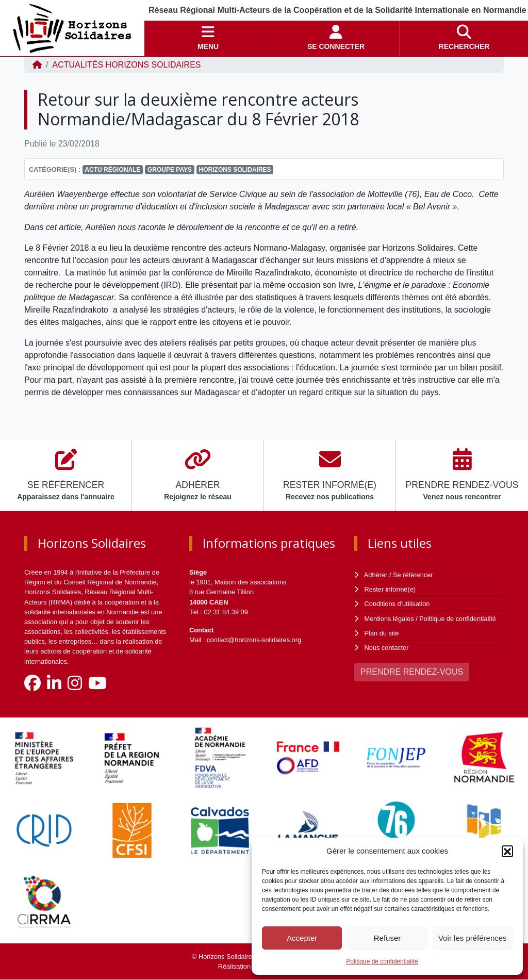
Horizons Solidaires (235, 170)
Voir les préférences (473, 938)
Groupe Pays (170, 170)
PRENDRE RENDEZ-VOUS (412, 672)
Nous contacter (387, 648)
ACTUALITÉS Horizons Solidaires (126, 65)
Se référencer (413, 575)
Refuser (387, 938)
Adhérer (376, 575)
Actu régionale (112, 170)
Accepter (302, 938)
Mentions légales (389, 619)
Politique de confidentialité (382, 961)
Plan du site (382, 633)
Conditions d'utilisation (397, 604)
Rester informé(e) (390, 589)
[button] (507, 851)
